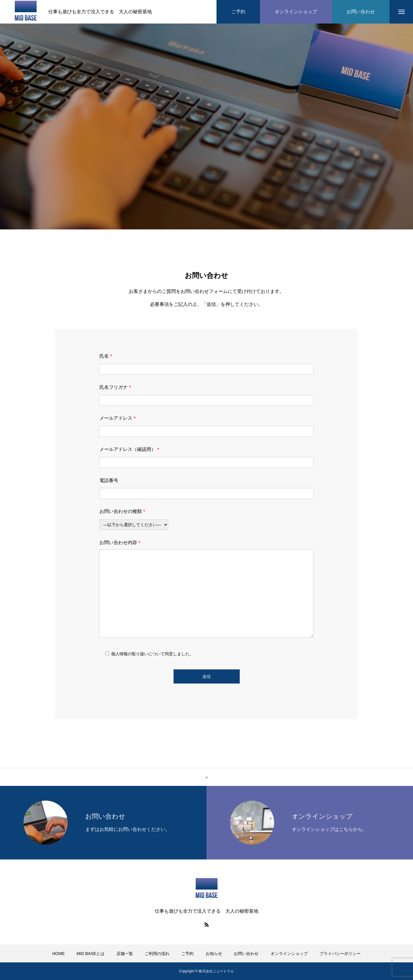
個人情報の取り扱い (130, 654)
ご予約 (187, 954)
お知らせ (214, 954)
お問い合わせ (246, 954)
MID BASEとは (90, 954)
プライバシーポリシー (340, 954)
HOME (59, 954)
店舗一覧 (125, 954)
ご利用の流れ (157, 954)
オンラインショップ (289, 954)
